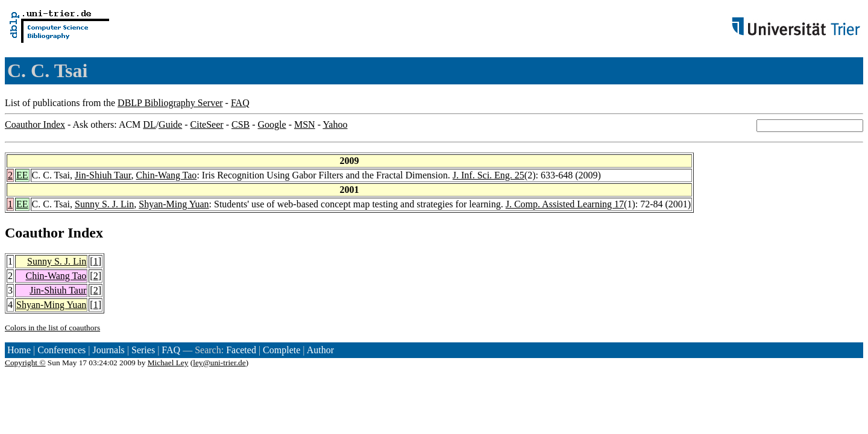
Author (320, 350)
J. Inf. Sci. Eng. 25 (489, 175)
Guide (170, 124)
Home (19, 350)
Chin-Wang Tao (167, 175)
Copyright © (25, 363)
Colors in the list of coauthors (52, 328)
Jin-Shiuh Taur (103, 175)
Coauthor (34, 233)
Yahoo (335, 124)
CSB (241, 124)
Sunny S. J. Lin (104, 204)
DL (149, 124)
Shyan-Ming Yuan (174, 204)
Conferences (61, 350)
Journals (108, 350)
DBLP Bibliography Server (170, 103)
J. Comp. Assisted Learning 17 (565, 204)
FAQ (240, 103)
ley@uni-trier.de (219, 363)
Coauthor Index (35, 124)
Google (272, 124)
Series (143, 350)
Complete (281, 350)
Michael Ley (168, 363)
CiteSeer (207, 124)
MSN (305, 124)
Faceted (241, 350)
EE (22, 175)
